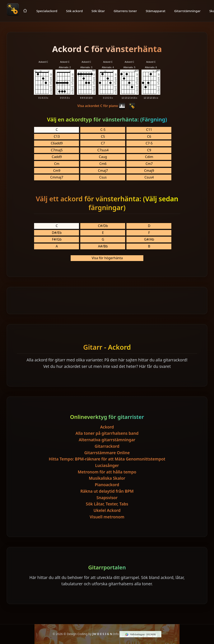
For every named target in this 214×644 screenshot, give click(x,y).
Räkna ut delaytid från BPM (107, 491)
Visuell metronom (107, 517)
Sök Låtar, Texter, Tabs (107, 504)
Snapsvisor (107, 498)
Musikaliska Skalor (107, 478)
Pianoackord (107, 485)
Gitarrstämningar (187, 11)
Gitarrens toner (125, 11)
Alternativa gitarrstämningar (107, 440)
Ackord (107, 427)
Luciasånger (107, 465)
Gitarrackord (107, 446)
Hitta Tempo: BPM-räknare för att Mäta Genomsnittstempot (107, 459)
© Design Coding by (88, 634)
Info (116, 634)
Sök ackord (74, 11)
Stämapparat (155, 11)
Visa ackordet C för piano (101, 106)
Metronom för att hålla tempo (107, 472)
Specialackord (47, 11)
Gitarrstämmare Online (107, 453)
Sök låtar (98, 11)
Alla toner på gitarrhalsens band (107, 433)
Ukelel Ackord (107, 510)
